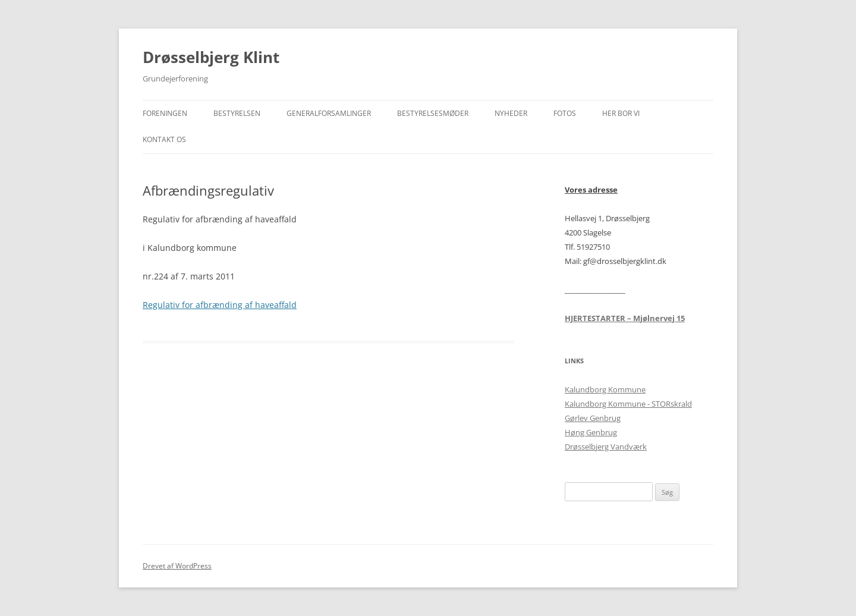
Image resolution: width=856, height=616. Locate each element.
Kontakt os (164, 139)
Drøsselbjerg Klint (211, 57)
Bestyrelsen (237, 113)
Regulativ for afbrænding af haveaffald (220, 305)
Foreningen (165, 113)
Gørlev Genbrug (593, 418)
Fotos (565, 113)
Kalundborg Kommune (605, 389)
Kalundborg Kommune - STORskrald (628, 404)
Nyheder (511, 113)
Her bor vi (621, 113)
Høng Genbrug (591, 432)
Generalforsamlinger (329, 113)
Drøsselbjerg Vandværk (606, 447)
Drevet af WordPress (177, 566)
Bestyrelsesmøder (433, 113)
